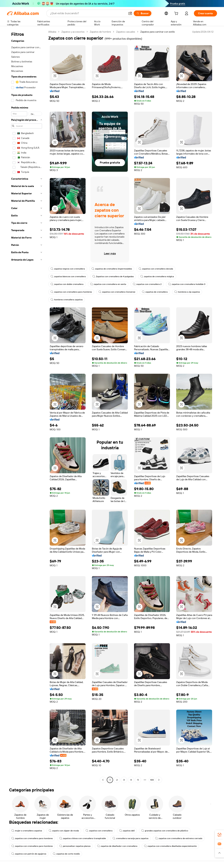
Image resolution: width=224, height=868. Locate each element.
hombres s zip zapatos (187, 292)
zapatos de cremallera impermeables (112, 269)
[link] (219, 835)
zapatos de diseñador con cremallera (117, 846)
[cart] (177, 14)
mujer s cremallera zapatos (27, 831)
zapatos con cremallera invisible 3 (187, 284)
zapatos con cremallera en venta (108, 284)
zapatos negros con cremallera (68, 269)
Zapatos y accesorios (73, 32)
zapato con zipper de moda (64, 831)
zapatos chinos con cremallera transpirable (83, 838)
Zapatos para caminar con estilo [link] (158, 32)
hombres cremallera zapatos (67, 300)
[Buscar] (143, 13)
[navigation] (27, 406)
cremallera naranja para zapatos (130, 838)
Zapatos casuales (126, 32)
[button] (130, 13)
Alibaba (52, 32)
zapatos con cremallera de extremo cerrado (179, 838)
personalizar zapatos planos (75, 846)
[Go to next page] (159, 780)
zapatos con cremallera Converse (117, 292)
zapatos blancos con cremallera (68, 276)
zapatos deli (127, 831)
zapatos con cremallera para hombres (71, 292)
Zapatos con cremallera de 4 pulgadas (113, 276)
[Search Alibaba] (88, 13)
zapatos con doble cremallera (67, 284)
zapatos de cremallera (155, 292)
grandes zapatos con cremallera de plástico (165, 831)
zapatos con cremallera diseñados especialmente (170, 846)
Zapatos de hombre (100, 32)
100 (152, 780)
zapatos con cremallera (99, 831)
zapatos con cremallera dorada (156, 269)
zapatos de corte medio (66, 854)
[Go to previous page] (103, 780)
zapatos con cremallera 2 (147, 284)
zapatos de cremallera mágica (157, 276)
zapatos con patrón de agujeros (29, 854)
